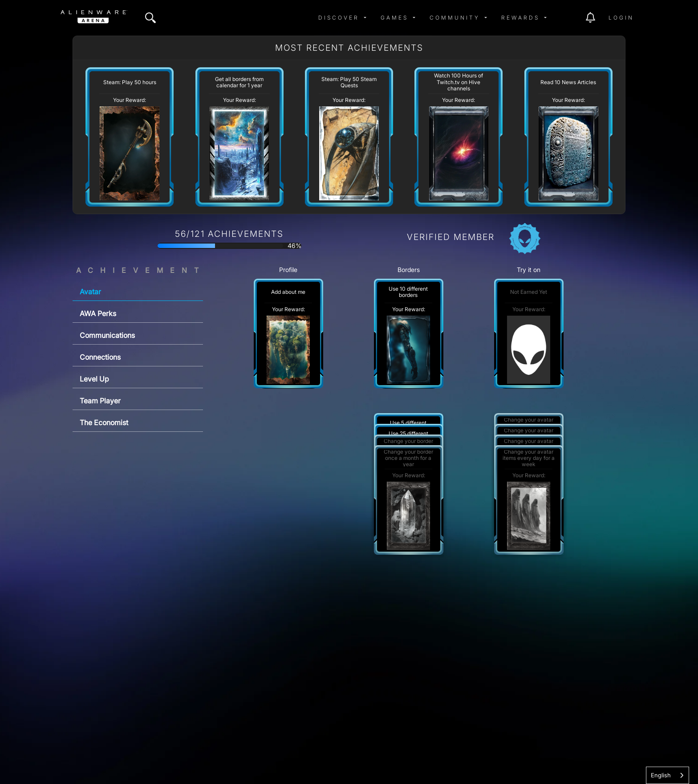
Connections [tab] (100, 357)
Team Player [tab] (100, 401)
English (661, 775)
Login (621, 18)
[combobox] (668, 775)
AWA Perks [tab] (98, 313)
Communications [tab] (107, 335)
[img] (150, 18)
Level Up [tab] (94, 379)
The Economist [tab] (104, 422)
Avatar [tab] (90, 292)
